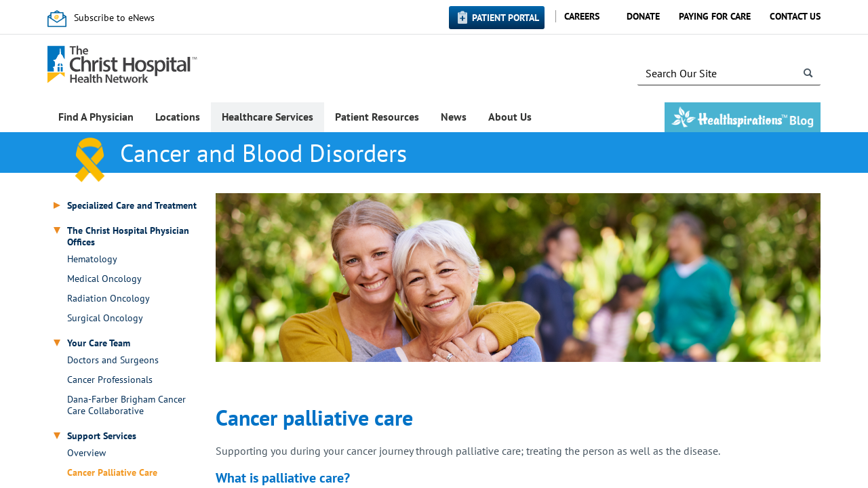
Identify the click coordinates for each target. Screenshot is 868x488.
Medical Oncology (104, 279)
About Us (510, 117)
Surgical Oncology (105, 318)
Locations (178, 117)
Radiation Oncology (108, 299)
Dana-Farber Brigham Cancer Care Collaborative (126, 405)
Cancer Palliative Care (112, 473)
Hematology (92, 259)
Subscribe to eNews (114, 18)
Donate (643, 16)
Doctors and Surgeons (113, 360)
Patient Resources (377, 117)
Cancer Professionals (110, 380)
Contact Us (795, 16)
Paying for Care (715, 16)
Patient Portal (506, 18)
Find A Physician (96, 117)
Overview (86, 453)
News (454, 117)
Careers (582, 16)
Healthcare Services (268, 117)
